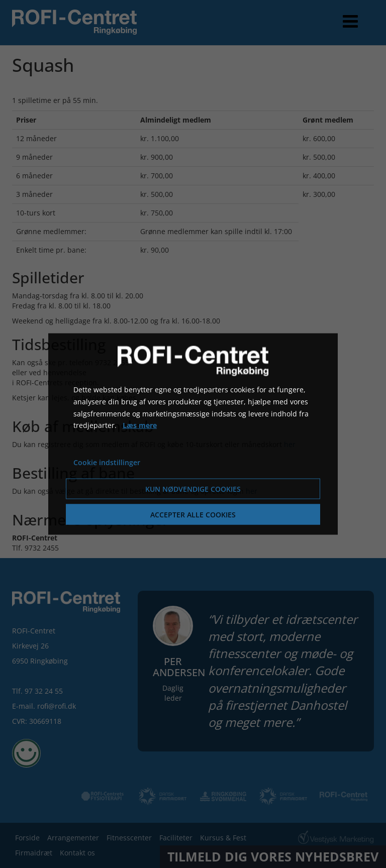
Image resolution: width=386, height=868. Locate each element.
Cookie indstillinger (107, 462)
